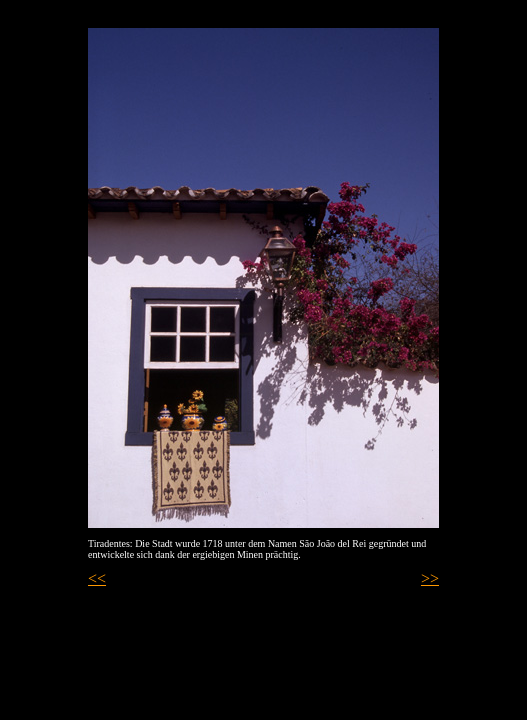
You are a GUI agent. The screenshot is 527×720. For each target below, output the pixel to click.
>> (430, 578)
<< (97, 578)
